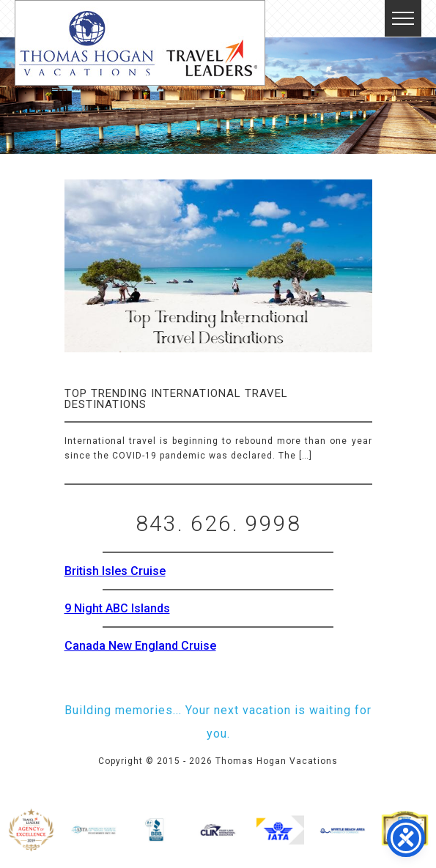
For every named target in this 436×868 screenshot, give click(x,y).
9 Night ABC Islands (117, 608)
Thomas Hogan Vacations (140, 43)
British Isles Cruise (115, 571)
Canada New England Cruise (140, 646)
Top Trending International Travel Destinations (176, 399)
